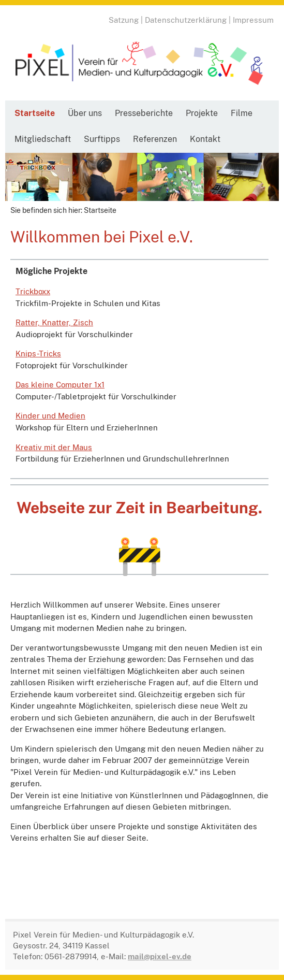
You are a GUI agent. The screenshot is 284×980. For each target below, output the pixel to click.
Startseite (35, 113)
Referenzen (155, 139)
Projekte (202, 113)
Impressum (253, 20)
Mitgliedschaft (43, 139)
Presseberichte (144, 113)
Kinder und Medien (50, 416)
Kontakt (205, 139)
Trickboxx (33, 291)
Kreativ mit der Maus (54, 447)
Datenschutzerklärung (186, 20)
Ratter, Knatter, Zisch (54, 322)
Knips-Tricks (38, 354)
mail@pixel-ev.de (160, 956)
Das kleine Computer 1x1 (60, 385)
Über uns (85, 113)
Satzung (124, 20)
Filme (242, 113)
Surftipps (102, 139)
